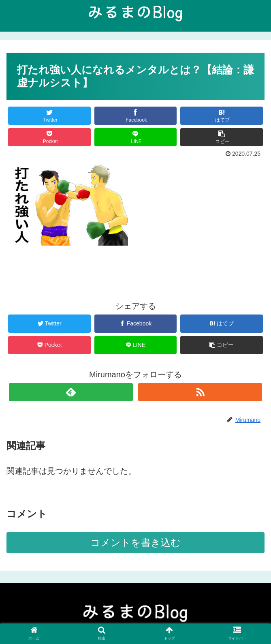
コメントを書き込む (135, 542)
